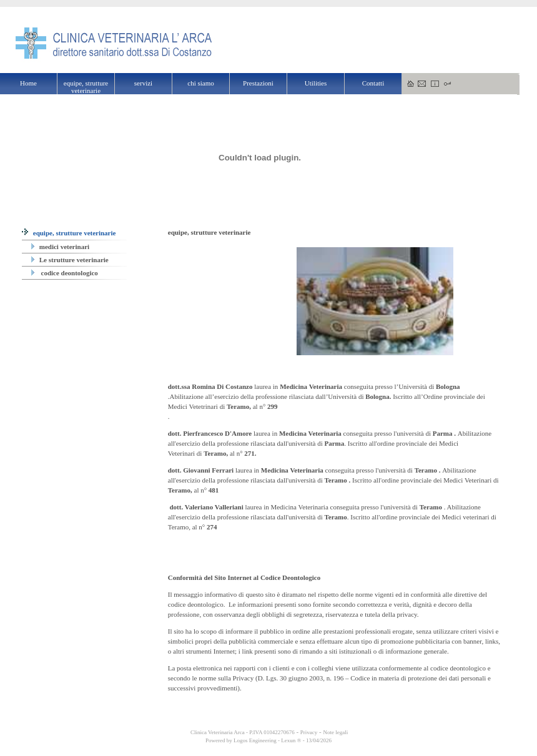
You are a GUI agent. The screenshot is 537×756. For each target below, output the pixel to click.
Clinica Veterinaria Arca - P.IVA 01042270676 (242, 732)
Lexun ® (291, 740)
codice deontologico (65, 273)
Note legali (335, 732)
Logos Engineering (255, 740)
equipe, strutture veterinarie (69, 233)
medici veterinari (60, 247)
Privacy (309, 732)
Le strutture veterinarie (70, 260)
